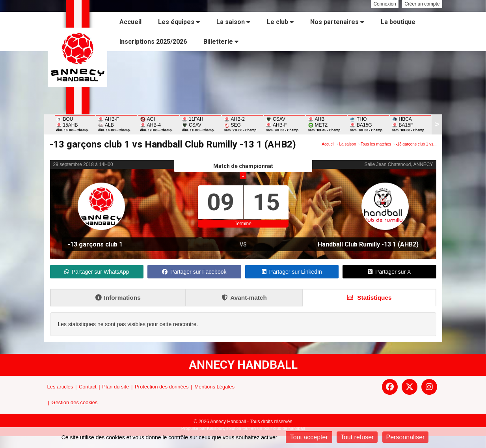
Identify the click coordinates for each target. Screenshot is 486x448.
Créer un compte (422, 4)
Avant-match (244, 298)
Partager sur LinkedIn (292, 272)
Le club (280, 22)
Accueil (130, 22)
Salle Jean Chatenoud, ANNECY (398, 164)
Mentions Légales (214, 387)
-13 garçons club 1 (95, 244)
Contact (88, 387)
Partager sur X (389, 272)
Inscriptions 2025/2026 (153, 42)
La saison (233, 22)
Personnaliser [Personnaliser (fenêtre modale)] (406, 437)
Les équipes (179, 22)
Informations (118, 298)
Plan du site (115, 387)
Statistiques (369, 298)
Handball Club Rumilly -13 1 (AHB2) (368, 244)
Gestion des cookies (75, 402)
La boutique (398, 22)
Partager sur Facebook (194, 272)
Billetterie (221, 42)
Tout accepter (309, 437)
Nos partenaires (337, 22)
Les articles (60, 387)
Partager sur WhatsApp (97, 272)
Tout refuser (357, 437)
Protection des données (162, 387)
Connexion (385, 4)
